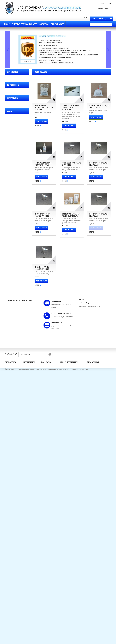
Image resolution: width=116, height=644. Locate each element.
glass (17, 482)
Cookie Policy (84, 639)
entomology (18, 471)
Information (13, 434)
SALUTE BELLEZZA (14, 150)
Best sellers (27, 574)
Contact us (27, 578)
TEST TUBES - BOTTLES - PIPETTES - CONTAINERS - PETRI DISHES (16, 118)
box (7, 478)
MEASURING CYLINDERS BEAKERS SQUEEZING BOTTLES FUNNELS (16, 143)
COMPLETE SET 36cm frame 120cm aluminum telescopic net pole (24, 199)
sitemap (107, 9)
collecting (9, 485)
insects (14, 465)
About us (12, 445)
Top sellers (13, 165)
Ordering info (13, 448)
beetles (8, 471)
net (25, 475)
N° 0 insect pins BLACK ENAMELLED (24, 278)
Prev (8, 49)
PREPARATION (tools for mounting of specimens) (16, 89)
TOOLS (9, 136)
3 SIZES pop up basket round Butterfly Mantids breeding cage (24, 352)
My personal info (92, 584)
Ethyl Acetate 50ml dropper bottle (23, 253)
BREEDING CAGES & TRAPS (14, 103)
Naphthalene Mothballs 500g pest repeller (44, 108)
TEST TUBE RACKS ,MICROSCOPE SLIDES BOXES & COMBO (15, 129)
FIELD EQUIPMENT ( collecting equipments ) (15, 82)
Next (108, 49)
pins (22, 478)
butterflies (18, 475)
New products (27, 571)
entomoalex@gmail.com (76, 584)
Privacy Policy (74, 639)
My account (93, 568)
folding (8, 489)
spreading (15, 478)
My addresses (92, 581)
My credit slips (92, 578)
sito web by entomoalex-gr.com (58, 639)
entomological (11, 468)
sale (7, 465)
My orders (90, 571)
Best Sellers (41, 72)
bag (7, 492)
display (24, 489)
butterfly (9, 475)
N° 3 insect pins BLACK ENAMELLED (24, 300)
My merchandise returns (95, 574)
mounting (9, 482)
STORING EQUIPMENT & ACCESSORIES (16, 96)
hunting (16, 489)
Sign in (86, 18)
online (21, 468)
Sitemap (26, 584)
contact (101, 9)
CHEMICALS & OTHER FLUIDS (15, 110)
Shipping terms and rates (17, 442)
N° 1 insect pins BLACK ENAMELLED (24, 381)
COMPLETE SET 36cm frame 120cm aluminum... (70, 108)
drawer (18, 485)
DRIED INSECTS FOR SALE (14, 155)
